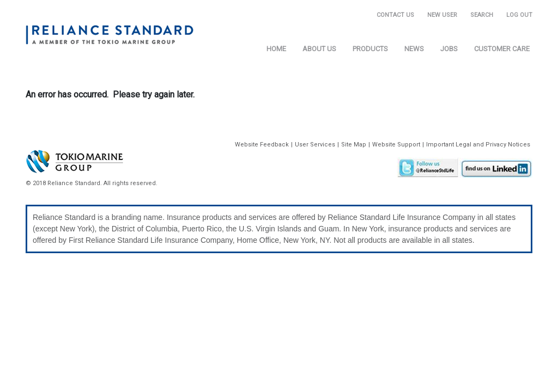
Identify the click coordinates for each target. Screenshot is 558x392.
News (414, 49)
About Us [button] (319, 49)
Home (276, 49)
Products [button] (370, 49)
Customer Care (502, 49)
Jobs (449, 49)
